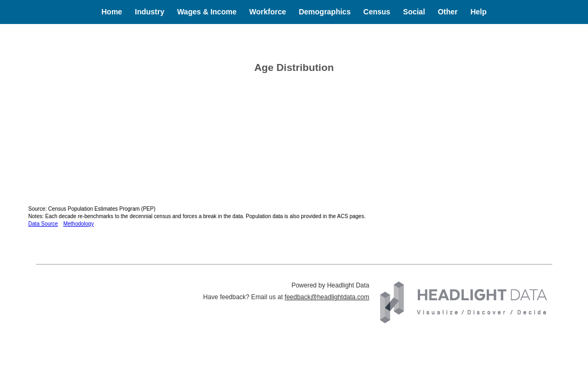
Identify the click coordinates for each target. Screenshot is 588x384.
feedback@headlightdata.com (327, 297)
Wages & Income (207, 12)
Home (112, 12)
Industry (150, 12)
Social (414, 12)
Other (448, 12)
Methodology (79, 224)
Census (377, 12)
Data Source (43, 224)
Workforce (268, 12)
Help (478, 12)
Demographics (324, 12)
